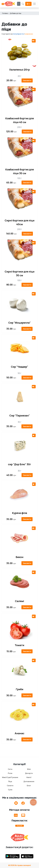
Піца (10, 781)
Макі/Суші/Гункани (10, 777)
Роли (10, 773)
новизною (29, 34)
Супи (10, 790)
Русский (20, 826)
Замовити (27, 80)
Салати (10, 786)
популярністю (18, 34)
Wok (29, 769)
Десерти (29, 773)
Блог (29, 786)
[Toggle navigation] (34, 4)
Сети (10, 769)
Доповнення (29, 781)
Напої (29, 777)
